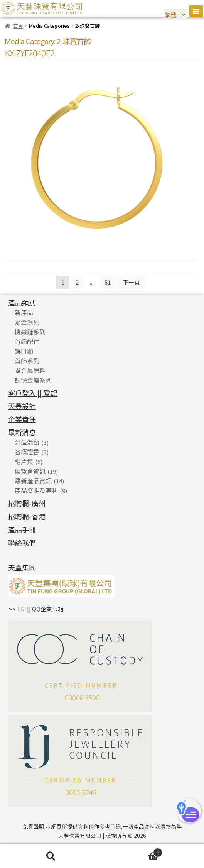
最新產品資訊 (33, 481)
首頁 (18, 26)
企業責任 (22, 419)
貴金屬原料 (30, 370)
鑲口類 (24, 351)
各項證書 (27, 452)
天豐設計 (22, 406)
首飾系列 (27, 361)
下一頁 (131, 282)
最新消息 (22, 432)
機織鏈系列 (30, 332)
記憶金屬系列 (33, 380)
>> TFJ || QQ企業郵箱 (36, 609)
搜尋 (51, 856)
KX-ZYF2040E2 (30, 53)
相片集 (24, 461)
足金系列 (27, 322)
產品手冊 (22, 529)
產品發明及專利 (36, 490)
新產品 (24, 312)
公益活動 (27, 442)
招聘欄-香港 (27, 516)
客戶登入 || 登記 (33, 393)
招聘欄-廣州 (27, 503)
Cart (132, 852)
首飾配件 (27, 341)
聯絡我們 (22, 542)
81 (108, 282)
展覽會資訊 (30, 471)
